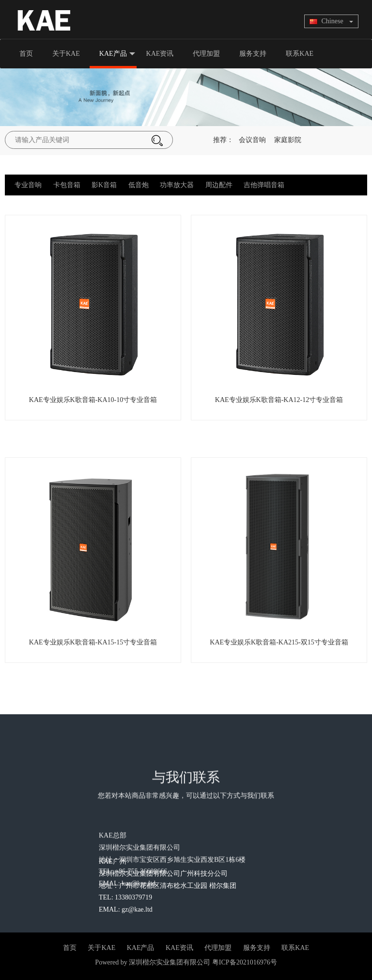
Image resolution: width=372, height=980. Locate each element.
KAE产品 (117, 54)
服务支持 (253, 54)
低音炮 (139, 185)
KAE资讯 (160, 54)
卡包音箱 (67, 185)
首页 (26, 54)
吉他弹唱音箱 (264, 185)
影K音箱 (104, 185)
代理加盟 (206, 54)
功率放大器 (177, 185)
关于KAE (66, 54)
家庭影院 (288, 140)
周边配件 (219, 185)
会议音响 (252, 140)
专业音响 (28, 185)
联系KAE (300, 54)
